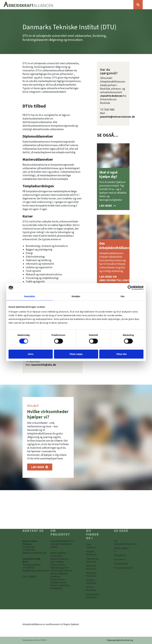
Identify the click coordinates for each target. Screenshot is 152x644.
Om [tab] (122, 296)
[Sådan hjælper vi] (107, 206)
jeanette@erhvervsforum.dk (117, 117)
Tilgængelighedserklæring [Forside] (120, 640)
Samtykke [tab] (30, 296)
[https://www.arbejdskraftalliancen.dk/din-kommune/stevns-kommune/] (94, 589)
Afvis (31, 354)
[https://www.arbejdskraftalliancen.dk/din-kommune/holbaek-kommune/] (94, 553)
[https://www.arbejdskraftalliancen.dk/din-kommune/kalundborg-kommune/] (94, 560)
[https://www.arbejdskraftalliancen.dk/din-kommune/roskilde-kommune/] (94, 582)
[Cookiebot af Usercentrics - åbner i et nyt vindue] (130, 288)
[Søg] (138, 5)
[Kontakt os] (120, 560)
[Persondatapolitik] (121, 564)
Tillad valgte (76, 354)
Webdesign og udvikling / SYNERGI (35, 640)
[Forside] (67, 5)
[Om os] (40, 467)
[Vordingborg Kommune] (94, 596)
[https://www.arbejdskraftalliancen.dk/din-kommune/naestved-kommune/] (94, 567)
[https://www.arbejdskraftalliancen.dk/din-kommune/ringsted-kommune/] (94, 575)
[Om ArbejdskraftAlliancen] (113, 281)
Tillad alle (121, 354)
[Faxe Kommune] (94, 546)
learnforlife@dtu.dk (44, 365)
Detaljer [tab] (76, 296)
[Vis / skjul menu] (147, 5)
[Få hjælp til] (120, 555)
